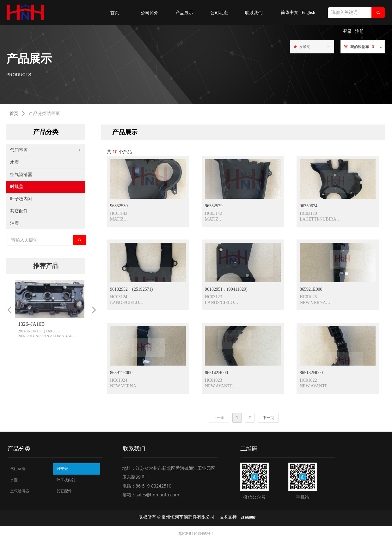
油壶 (15, 223)
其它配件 (19, 211)
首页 (14, 114)
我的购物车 (360, 47)
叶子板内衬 (21, 199)
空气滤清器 (21, 175)
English (308, 12)
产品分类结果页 (44, 114)
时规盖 (17, 187)
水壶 (15, 162)
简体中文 (290, 12)
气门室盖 (46, 150)
